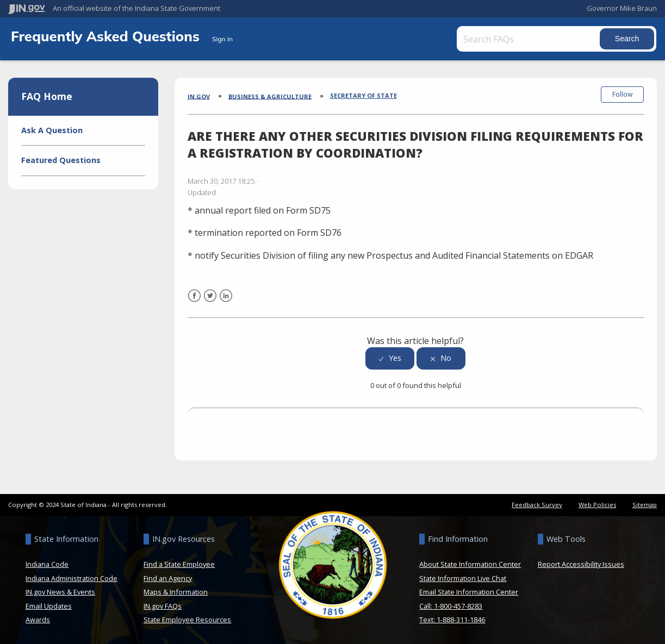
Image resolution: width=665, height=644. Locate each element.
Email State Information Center (469, 591)
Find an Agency (168, 577)
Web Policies (597, 504)
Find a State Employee (179, 564)
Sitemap (645, 504)
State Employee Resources (187, 619)
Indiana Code (47, 564)
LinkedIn (226, 301)
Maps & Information (176, 591)
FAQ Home (47, 96)
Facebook (194, 301)
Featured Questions (61, 160)
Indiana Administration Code (72, 577)
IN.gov (199, 96)
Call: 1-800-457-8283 (451, 605)
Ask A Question (52, 130)
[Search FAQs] (529, 39)
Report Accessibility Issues (581, 564)
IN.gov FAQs (163, 605)
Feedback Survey (537, 504)
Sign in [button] (222, 39)
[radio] (390, 358)
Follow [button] (622, 94)
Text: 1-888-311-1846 (452, 619)
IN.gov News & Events (60, 591)
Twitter (210, 301)
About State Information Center (470, 564)
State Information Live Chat (463, 577)
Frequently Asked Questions (107, 36)
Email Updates (49, 605)
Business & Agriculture (270, 96)
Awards (38, 619)
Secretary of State (363, 95)
